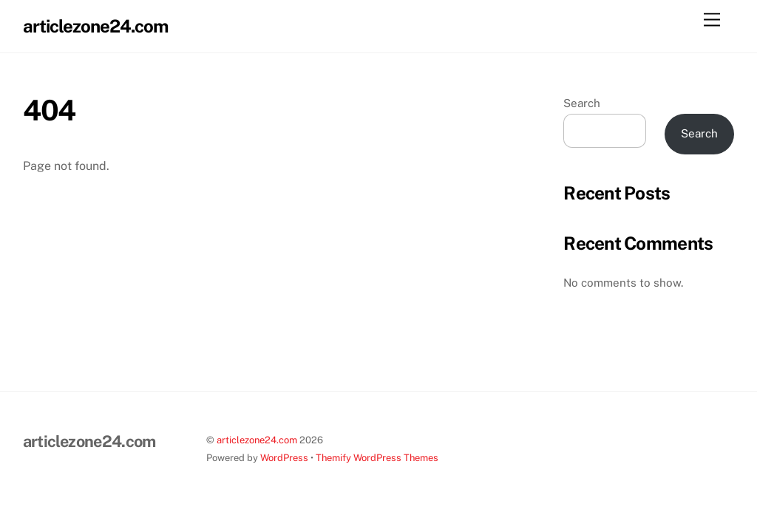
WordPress (284, 458)
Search (582, 103)
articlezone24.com (257, 440)
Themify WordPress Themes (377, 458)
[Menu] (712, 20)
